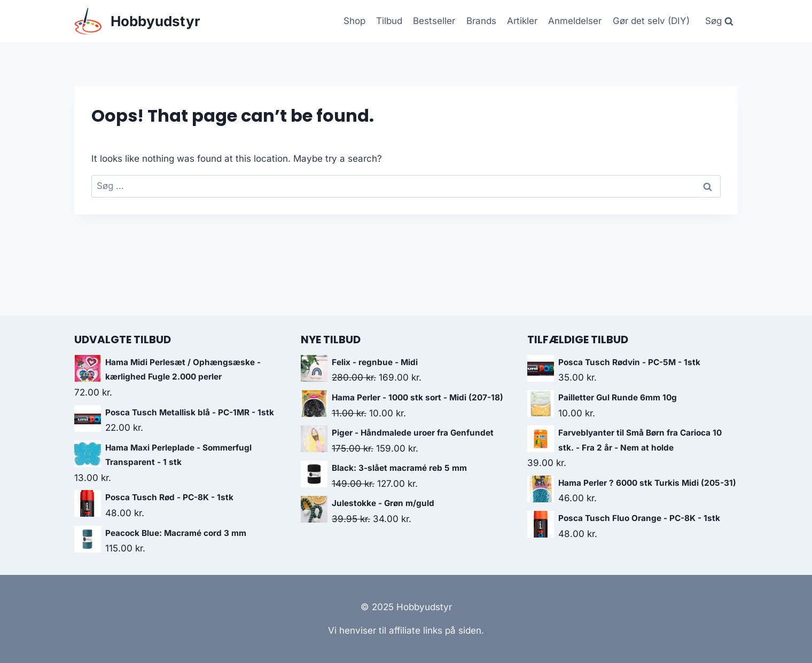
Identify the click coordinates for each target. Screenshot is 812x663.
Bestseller (434, 21)
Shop (354, 21)
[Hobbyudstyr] (137, 22)
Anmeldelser (575, 21)
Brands (481, 21)
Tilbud (389, 21)
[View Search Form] (719, 21)
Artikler (522, 21)
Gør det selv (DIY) (651, 21)
